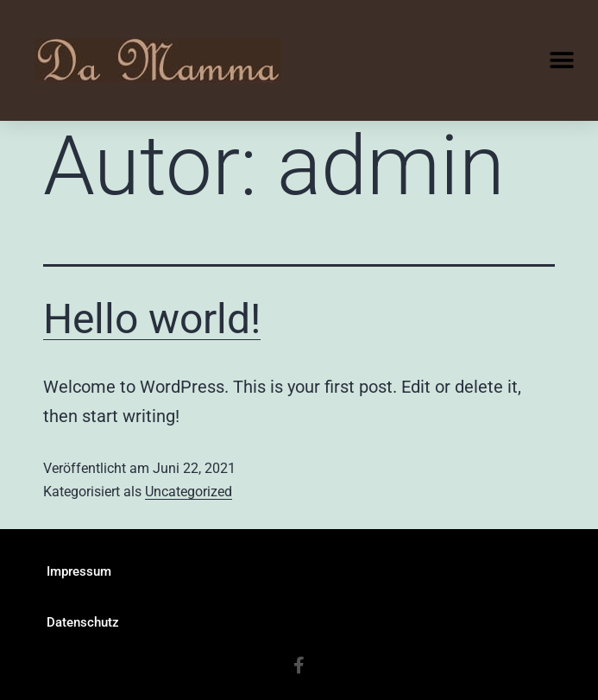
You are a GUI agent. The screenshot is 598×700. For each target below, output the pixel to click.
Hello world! (152, 319)
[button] (561, 61)
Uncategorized (189, 492)
